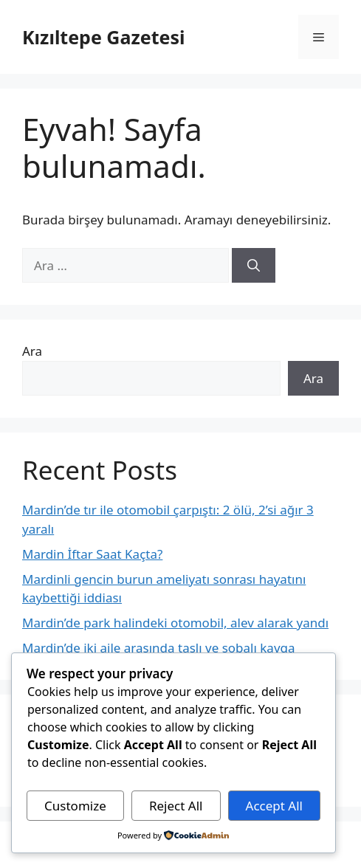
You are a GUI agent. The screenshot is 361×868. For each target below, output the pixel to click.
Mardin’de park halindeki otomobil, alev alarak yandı (175, 623)
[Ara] (254, 266)
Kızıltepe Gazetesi (103, 37)
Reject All (176, 806)
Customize (75, 806)
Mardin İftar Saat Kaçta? (92, 554)
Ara (32, 351)
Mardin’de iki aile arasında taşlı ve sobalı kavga (159, 648)
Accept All (274, 806)
